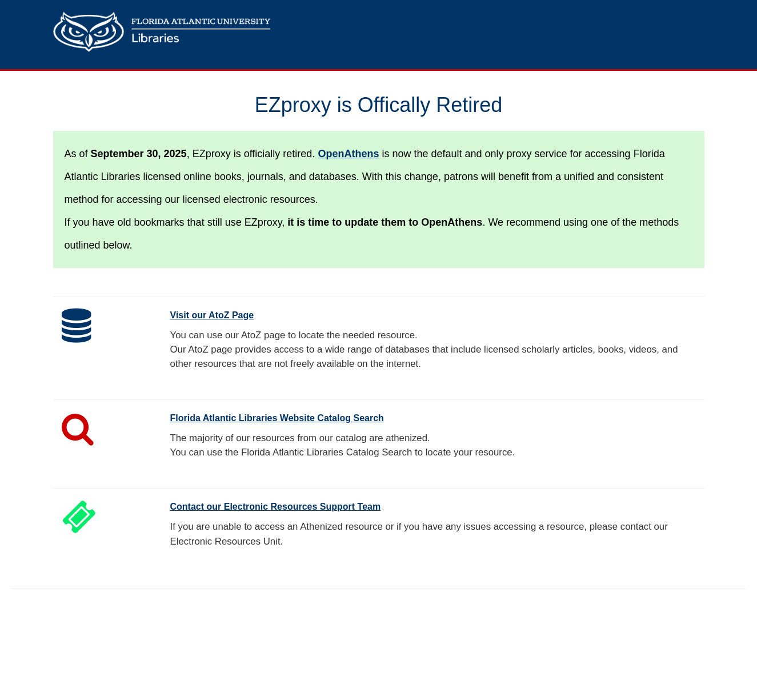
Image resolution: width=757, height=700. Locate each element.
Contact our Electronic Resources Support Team (276, 507)
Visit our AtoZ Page (212, 315)
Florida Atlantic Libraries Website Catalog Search (277, 418)
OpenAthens (348, 154)
